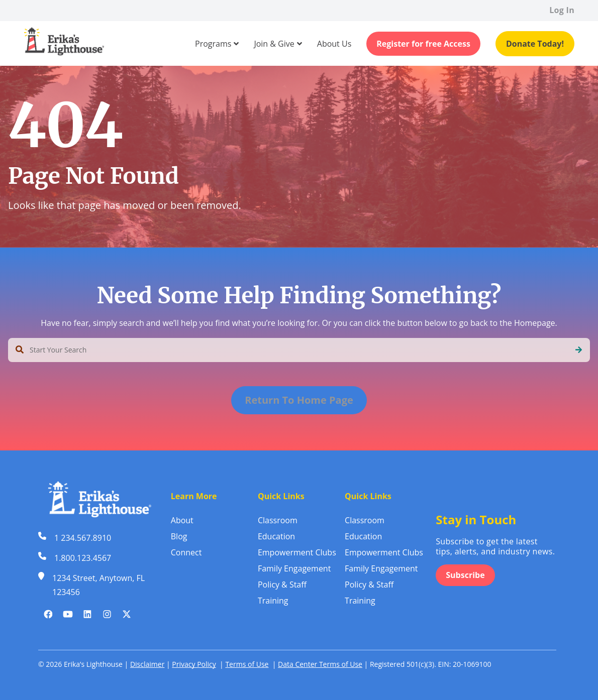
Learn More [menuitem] (194, 496)
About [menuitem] (182, 520)
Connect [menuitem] (186, 552)
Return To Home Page (299, 400)
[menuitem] (213, 44)
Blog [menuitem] (179, 536)
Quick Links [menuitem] (281, 496)
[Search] (579, 350)
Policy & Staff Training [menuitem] (282, 593)
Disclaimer (147, 664)
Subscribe (465, 575)
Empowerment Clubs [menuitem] (297, 552)
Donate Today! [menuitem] (535, 44)
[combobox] (299, 350)
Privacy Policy (194, 664)
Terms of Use (247, 664)
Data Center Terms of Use (320, 664)
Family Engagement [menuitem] (294, 568)
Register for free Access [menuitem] (423, 44)
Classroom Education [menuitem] (278, 528)
